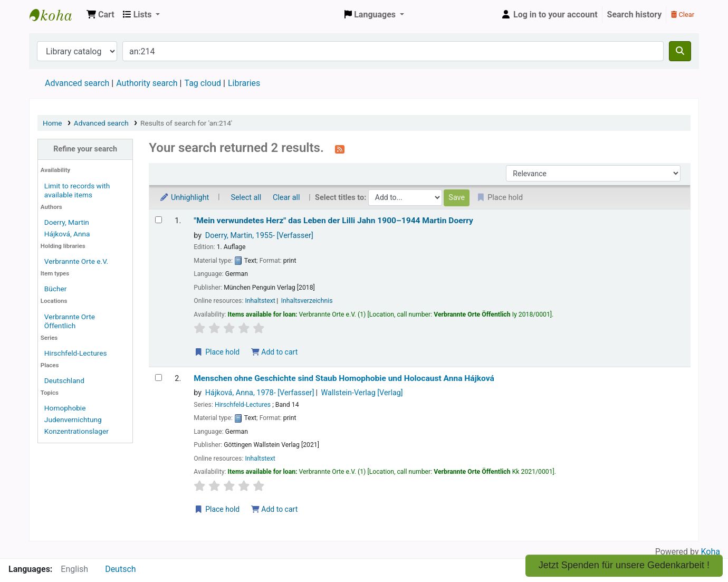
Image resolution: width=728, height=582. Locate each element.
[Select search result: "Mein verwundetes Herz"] (159, 220)
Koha (711, 552)
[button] (100, 15)
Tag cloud (203, 83)
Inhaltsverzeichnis (307, 301)
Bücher (56, 289)
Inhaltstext (260, 301)
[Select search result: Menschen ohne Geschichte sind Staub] (159, 378)
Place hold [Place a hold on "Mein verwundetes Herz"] (217, 352)
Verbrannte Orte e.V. (76, 261)
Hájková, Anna (67, 234)
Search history (635, 15)
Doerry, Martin (67, 222)
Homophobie (65, 408)
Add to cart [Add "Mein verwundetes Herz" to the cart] (274, 352)
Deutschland (64, 380)
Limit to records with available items (77, 190)
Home (52, 123)
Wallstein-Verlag (362, 393)
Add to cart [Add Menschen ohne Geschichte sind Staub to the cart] (274, 509)
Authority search (147, 83)
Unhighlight (184, 198)
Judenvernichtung (73, 419)
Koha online (56, 15)
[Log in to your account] (549, 15)
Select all (246, 198)
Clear (683, 15)
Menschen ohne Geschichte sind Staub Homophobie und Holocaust (344, 378)
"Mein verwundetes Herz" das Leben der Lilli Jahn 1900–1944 (333, 221)
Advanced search (77, 83)
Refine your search (85, 149)
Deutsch (120, 569)
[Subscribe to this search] (340, 149)
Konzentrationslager (76, 431)
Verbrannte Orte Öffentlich (70, 321)
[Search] (680, 51)
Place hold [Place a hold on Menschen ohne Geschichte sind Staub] (217, 509)
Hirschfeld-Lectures (76, 353)
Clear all (286, 198)
